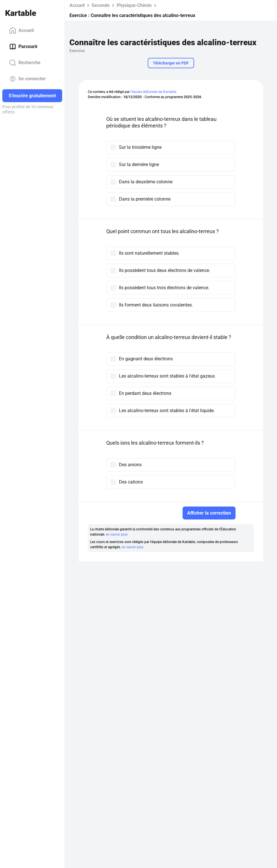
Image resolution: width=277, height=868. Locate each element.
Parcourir (23, 47)
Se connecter (27, 79)
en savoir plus (117, 534)
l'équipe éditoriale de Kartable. (154, 92)
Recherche (25, 63)
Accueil (21, 31)
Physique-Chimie (134, 5)
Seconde (101, 5)
